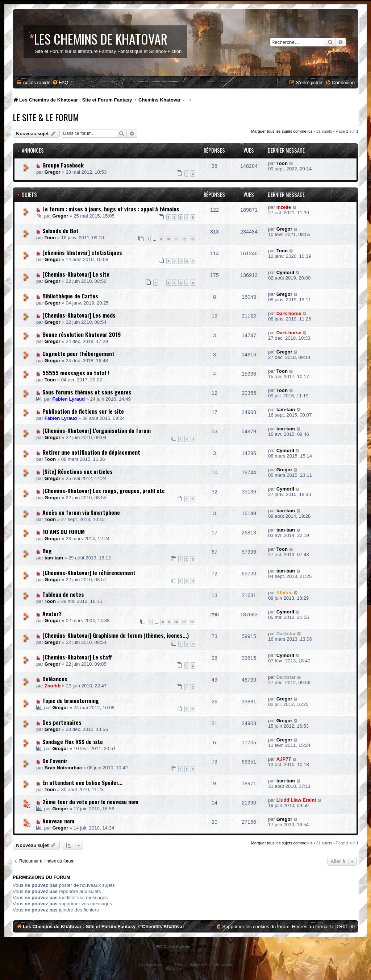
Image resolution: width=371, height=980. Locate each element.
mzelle (284, 207)
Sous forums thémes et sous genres (87, 392)
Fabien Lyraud (68, 399)
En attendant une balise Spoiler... (82, 782)
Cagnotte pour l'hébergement (78, 353)
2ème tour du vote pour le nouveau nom (90, 802)
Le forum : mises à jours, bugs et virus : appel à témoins (111, 209)
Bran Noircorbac (63, 768)
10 (168, 239)
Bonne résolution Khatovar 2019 (82, 334)
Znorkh (53, 686)
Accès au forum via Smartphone (81, 512)
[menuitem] (60, 82)
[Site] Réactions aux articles (78, 471)
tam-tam (286, 410)
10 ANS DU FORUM (64, 532)
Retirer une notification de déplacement (91, 452)
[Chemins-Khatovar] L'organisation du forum (97, 430)
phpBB (169, 965)
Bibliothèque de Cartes (70, 296)
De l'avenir (55, 761)
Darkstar (286, 634)
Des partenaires (62, 722)
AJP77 (284, 759)
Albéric (285, 593)
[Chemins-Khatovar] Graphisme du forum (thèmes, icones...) (116, 635)
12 (184, 239)
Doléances (55, 679)
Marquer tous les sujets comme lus (282, 131)
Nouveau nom (58, 821)
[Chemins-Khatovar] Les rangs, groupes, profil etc (104, 491)
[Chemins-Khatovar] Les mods (79, 315)
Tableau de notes (63, 594)
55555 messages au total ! (76, 373)
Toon (282, 163)
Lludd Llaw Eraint (296, 800)
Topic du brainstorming (71, 700)
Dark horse (289, 313)
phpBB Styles (203, 947)
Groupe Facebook (63, 165)
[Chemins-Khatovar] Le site (76, 274)
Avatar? (52, 613)
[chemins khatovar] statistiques (82, 252)
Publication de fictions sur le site (83, 411)
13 (192, 239)
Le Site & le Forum (46, 117)
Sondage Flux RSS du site (73, 741)
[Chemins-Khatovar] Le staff (77, 657)
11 (176, 239)
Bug (47, 551)
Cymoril (285, 272)
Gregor (53, 172)
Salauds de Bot (61, 231)
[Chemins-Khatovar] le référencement (89, 572)
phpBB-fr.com (195, 969)
